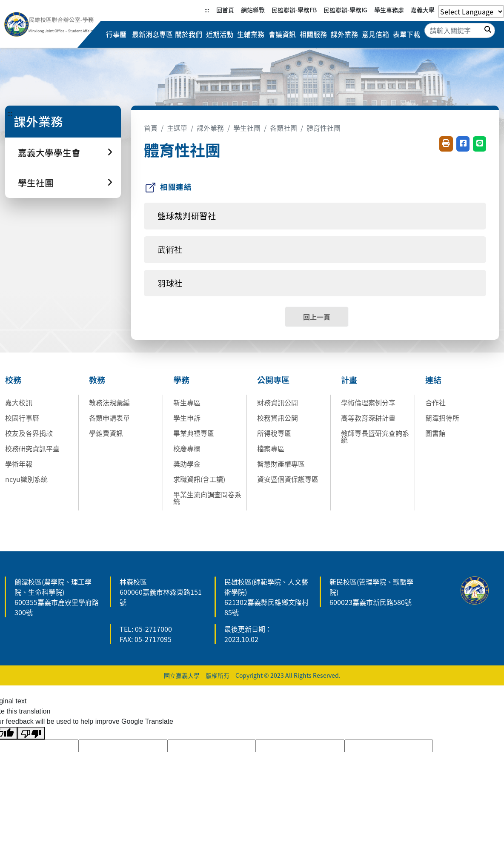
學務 (181, 380)
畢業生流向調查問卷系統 (207, 498)
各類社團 (283, 128)
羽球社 (170, 283)
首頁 (151, 128)
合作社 (435, 402)
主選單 (177, 128)
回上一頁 (317, 317)
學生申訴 (187, 418)
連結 (433, 380)
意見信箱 (375, 34)
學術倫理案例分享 (368, 402)
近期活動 (219, 34)
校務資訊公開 (278, 418)
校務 (13, 380)
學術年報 (19, 464)
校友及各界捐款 (29, 433)
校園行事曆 (22, 418)
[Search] (460, 30)
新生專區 (187, 402)
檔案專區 (271, 448)
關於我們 (188, 34)
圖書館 (435, 433)
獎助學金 (187, 464)
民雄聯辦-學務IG (345, 10)
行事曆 (116, 34)
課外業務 (344, 34)
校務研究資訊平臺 (32, 448)
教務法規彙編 (109, 402)
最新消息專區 (152, 34)
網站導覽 (253, 10)
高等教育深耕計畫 (368, 418)
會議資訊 (282, 34)
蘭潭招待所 (442, 418)
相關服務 (313, 34)
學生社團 (247, 128)
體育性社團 (324, 128)
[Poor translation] (31, 733)
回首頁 (225, 10)
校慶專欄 (187, 448)
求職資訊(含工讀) (199, 479)
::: (207, 10)
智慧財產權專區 (281, 464)
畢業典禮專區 (194, 433)
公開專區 (273, 380)
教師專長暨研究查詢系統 (375, 436)
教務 (97, 380)
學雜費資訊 (106, 433)
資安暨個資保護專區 (288, 479)
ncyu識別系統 (26, 479)
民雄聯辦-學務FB (294, 10)
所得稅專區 (274, 433)
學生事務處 (389, 10)
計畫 (349, 380)
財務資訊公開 (278, 402)
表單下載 (407, 34)
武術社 (170, 249)
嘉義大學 (423, 10)
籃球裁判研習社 (187, 216)
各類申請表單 (109, 418)
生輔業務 (251, 34)
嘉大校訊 (19, 402)
